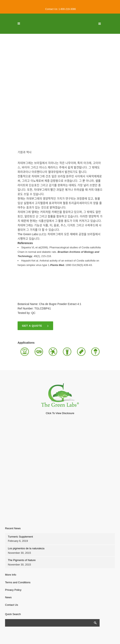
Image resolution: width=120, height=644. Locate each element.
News (8, 597)
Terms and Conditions (18, 582)
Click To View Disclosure (60, 413)
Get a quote (35, 326)
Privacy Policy (13, 590)
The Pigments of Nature (22, 560)
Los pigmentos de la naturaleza (26, 548)
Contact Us (12, 605)
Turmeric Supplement (20, 537)
